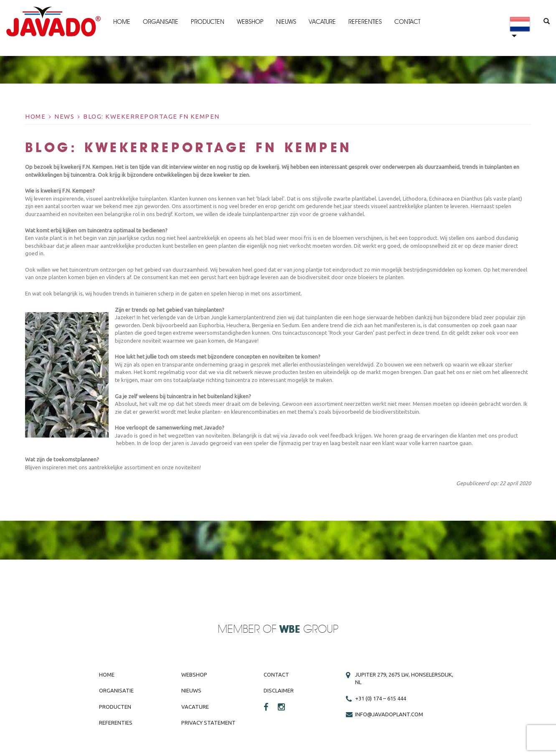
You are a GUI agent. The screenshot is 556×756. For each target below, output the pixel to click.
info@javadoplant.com (389, 714)
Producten (208, 22)
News (64, 116)
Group (309, 630)
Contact (407, 22)
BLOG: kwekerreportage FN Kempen (151, 116)
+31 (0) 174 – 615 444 (381, 698)
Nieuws (286, 22)
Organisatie (161, 22)
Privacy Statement (208, 723)
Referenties (365, 22)
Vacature (322, 22)
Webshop (250, 22)
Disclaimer (279, 690)
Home (122, 22)
